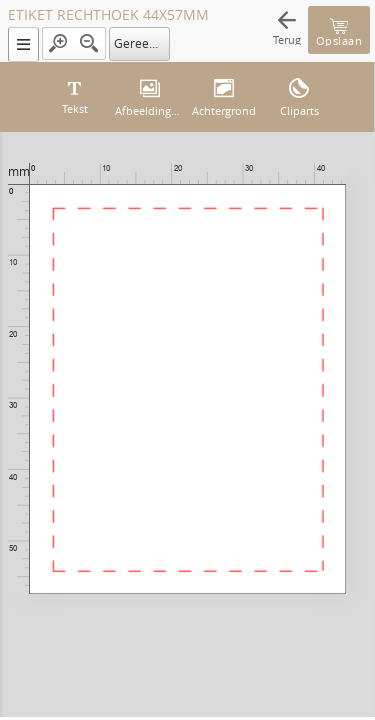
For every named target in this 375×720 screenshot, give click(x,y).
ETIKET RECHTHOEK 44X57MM (108, 15)
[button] (23, 44)
